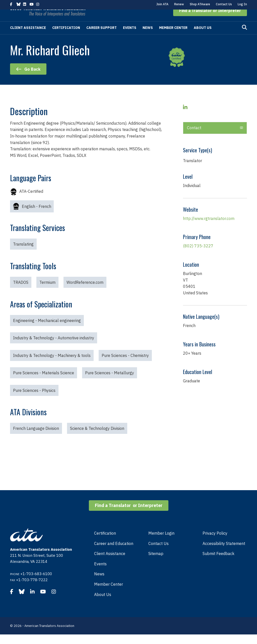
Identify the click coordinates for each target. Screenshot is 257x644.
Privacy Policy (215, 543)
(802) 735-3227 (198, 255)
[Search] (244, 37)
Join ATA (162, 4)
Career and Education (114, 553)
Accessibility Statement (224, 553)
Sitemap (156, 563)
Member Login (161, 543)
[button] (210, 20)
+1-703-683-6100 (36, 583)
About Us (203, 37)
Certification (66, 37)
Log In (242, 4)
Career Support (102, 37)
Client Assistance (28, 37)
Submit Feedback (218, 563)
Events (130, 37)
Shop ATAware (200, 4)
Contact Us (224, 4)
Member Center (173, 37)
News (148, 37)
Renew (179, 4)
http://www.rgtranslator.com (209, 228)
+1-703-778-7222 (32, 589)
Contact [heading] (194, 137)
